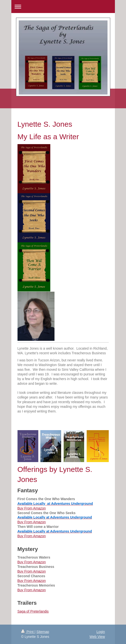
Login (101, 632)
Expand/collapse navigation (63, 7)
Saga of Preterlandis (33, 611)
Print (28, 632)
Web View (97, 637)
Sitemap (43, 632)
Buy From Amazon (32, 508)
